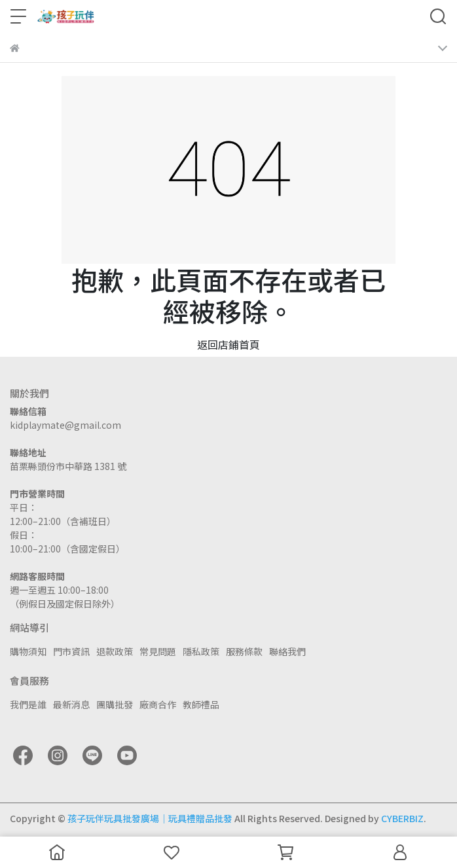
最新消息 (71, 704)
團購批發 (115, 704)
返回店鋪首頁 (228, 344)
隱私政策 (201, 651)
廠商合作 (158, 704)
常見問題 (158, 651)
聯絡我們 (287, 651)
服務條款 (244, 651)
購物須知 (28, 651)
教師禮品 (201, 704)
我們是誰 (28, 704)
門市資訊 (71, 651)
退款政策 (115, 651)
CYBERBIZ (402, 818)
